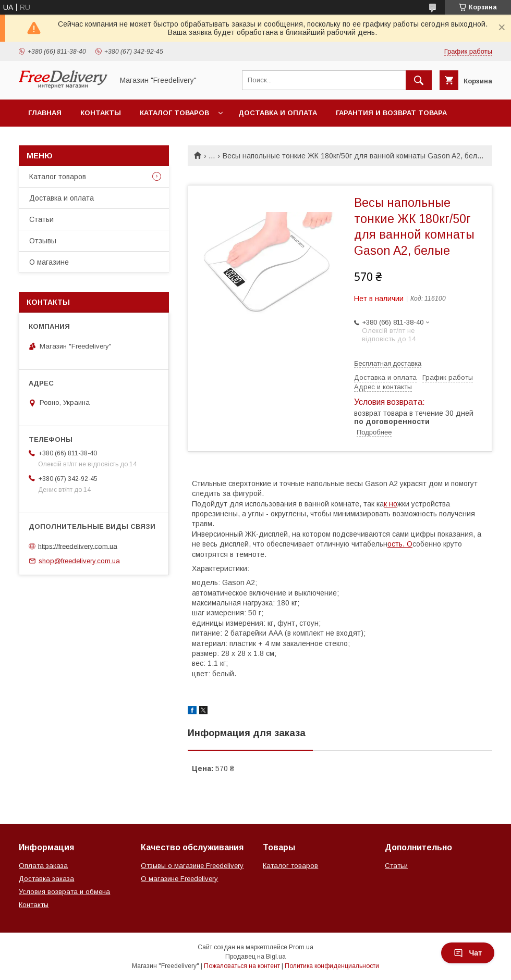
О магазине (49, 262)
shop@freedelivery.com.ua (79, 561)
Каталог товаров (174, 113)
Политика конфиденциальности (332, 966)
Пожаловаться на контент (242, 966)
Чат (468, 953)
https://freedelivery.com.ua (78, 546)
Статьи (41, 219)
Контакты (101, 113)
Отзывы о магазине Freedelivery (192, 866)
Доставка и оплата (278, 113)
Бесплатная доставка (388, 363)
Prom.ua (301, 947)
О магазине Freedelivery (179, 879)
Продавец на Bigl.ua (256, 957)
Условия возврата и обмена (64, 892)
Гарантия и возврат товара (391, 113)
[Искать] (419, 80)
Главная (45, 113)
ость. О (400, 544)
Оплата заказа (43, 866)
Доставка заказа (46, 879)
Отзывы (43, 241)
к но (391, 504)
